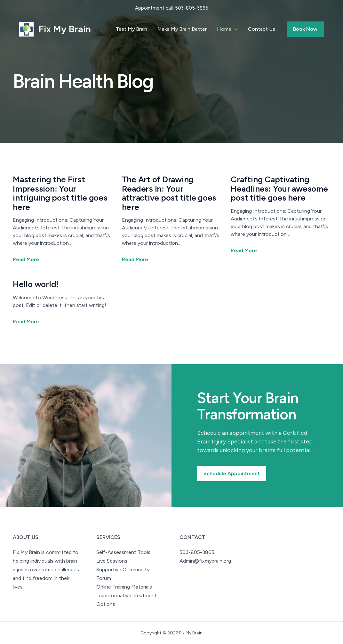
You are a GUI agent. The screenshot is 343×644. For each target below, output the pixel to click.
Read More (26, 259)
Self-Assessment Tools (123, 552)
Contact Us (262, 29)
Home (227, 29)
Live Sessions (112, 561)
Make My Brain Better (182, 29)
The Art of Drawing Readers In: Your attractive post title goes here (169, 193)
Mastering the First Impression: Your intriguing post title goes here (60, 193)
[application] (235, 29)
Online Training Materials (124, 587)
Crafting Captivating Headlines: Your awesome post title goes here (279, 189)
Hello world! (36, 284)
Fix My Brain (65, 29)
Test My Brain (132, 29)
